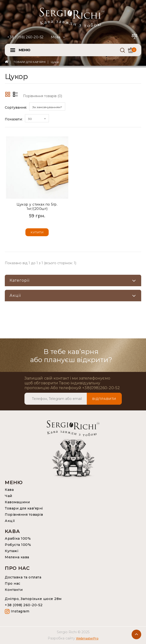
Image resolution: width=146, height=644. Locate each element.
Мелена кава (17, 557)
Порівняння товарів (24, 515)
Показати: (14, 119)
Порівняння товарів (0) (43, 96)
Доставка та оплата (23, 577)
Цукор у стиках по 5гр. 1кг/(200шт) (37, 207)
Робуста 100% (18, 545)
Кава (9, 490)
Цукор (55, 62)
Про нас (13, 583)
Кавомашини (17, 502)
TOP (136, 634)
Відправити (104, 399)
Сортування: (16, 107)
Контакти (14, 590)
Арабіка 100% (18, 538)
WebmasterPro (87, 638)
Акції (10, 521)
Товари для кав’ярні (24, 508)
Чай (9, 496)
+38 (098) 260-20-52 (25, 37)
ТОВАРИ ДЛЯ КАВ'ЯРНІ (29, 62)
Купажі (12, 551)
